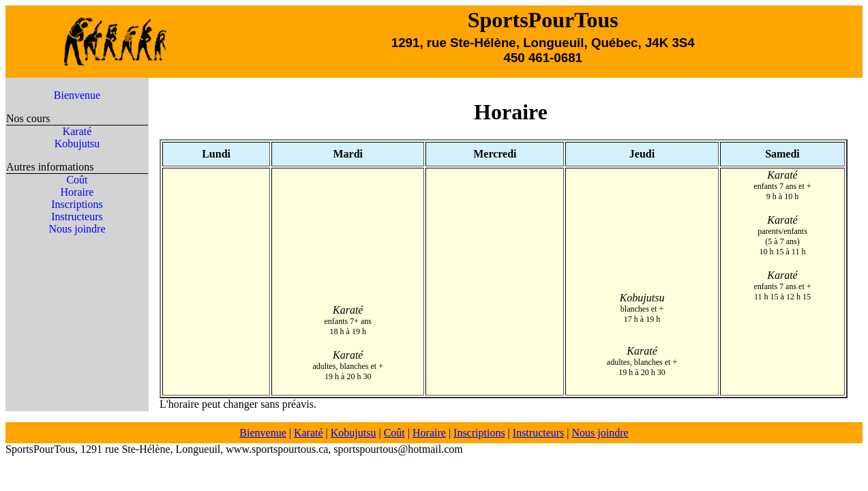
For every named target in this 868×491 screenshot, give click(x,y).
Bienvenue (77, 95)
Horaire (77, 192)
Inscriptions (77, 204)
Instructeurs (77, 217)
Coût (77, 180)
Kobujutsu (77, 144)
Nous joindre (77, 229)
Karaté (77, 131)
